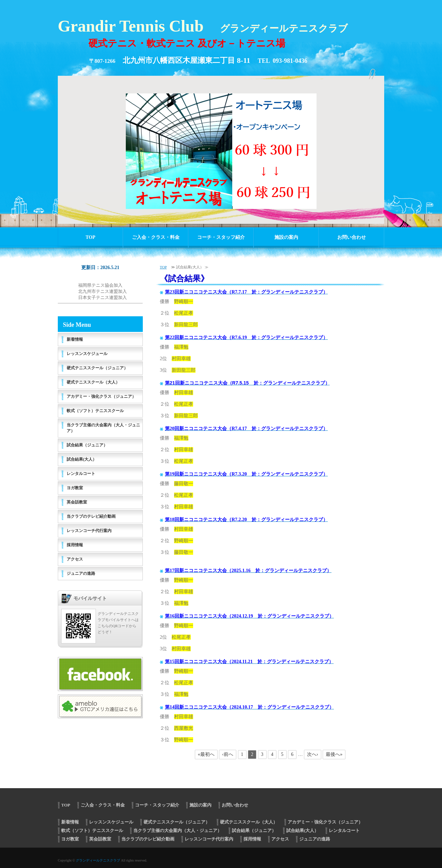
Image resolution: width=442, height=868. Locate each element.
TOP (91, 237)
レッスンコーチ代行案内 (89, 531)
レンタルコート (81, 474)
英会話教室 (77, 502)
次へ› (313, 754)
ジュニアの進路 (81, 573)
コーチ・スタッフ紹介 (221, 237)
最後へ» (334, 754)
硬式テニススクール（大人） (93, 382)
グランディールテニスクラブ (98, 860)
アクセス (75, 559)
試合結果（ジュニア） (87, 445)
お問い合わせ (352, 237)
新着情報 (75, 339)
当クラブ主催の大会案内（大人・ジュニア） (103, 428)
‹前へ (228, 754)
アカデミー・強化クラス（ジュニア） (101, 396)
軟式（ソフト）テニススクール (95, 411)
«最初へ (206, 754)
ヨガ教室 (75, 488)
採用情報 (75, 545)
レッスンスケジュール (87, 354)
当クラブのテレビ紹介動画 (91, 516)
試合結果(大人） (82, 459)
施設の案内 (286, 237)
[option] (221, 146)
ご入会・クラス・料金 (156, 237)
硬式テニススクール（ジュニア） (97, 368)
